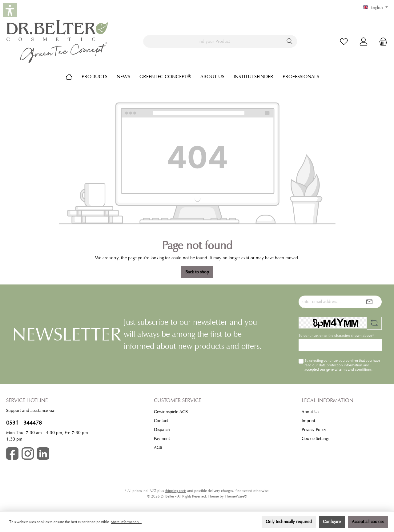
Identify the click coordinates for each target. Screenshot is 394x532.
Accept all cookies (368, 522)
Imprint (308, 421)
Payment (162, 439)
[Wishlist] (344, 41)
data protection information (341, 365)
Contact (161, 421)
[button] (10, 10)
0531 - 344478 (24, 423)
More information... (126, 522)
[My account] (364, 41)
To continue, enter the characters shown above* (336, 336)
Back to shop (197, 272)
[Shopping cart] (381, 41)
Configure (332, 522)
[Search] (290, 41)
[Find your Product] (213, 41)
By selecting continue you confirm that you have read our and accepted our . (342, 365)
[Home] (74, 77)
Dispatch (162, 430)
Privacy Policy (314, 430)
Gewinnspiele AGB (171, 412)
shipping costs (175, 491)
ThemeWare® (236, 496)
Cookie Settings (316, 439)
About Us (310, 412)
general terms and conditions (349, 369)
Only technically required (289, 522)
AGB (158, 447)
